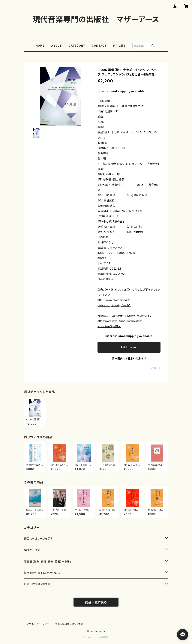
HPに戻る (119, 46)
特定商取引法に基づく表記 (69, 624)
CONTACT (99, 46)
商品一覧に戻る (96, 602)
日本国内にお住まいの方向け (129, 358)
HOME (40, 46)
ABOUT (56, 46)
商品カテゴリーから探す (38, 539)
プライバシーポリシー (38, 624)
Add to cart (129, 347)
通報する (156, 368)
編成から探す (32, 550)
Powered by (96, 637)
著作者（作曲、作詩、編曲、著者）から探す (48, 561)
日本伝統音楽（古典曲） (38, 584)
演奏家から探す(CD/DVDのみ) (43, 573)
